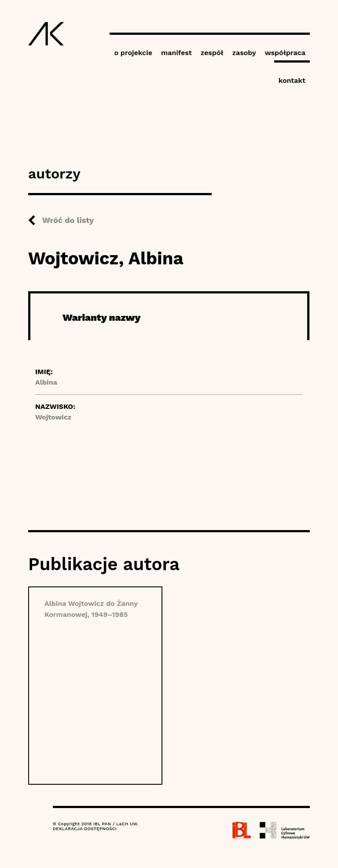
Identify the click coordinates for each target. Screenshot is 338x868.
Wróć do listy (68, 220)
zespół (212, 53)
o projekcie (133, 53)
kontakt (292, 80)
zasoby (244, 53)
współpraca (285, 53)
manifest (176, 53)
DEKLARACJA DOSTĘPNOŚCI (85, 829)
